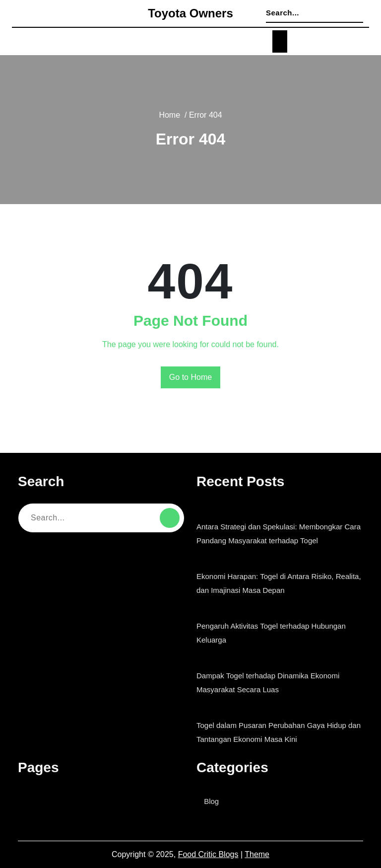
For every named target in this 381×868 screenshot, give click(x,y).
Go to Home (191, 377)
